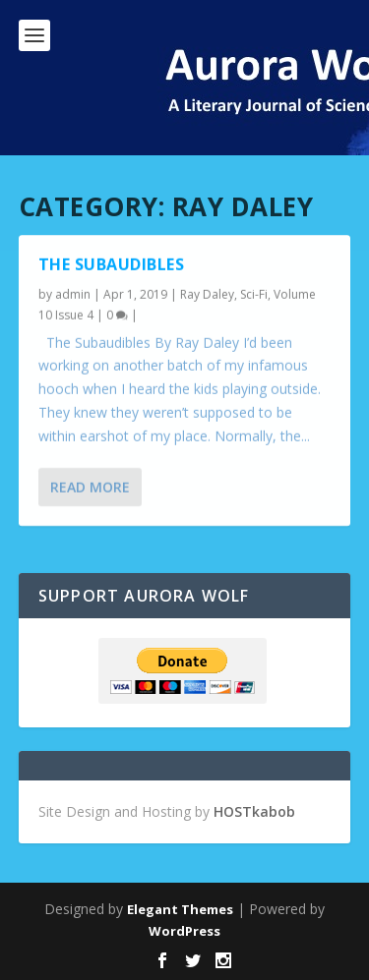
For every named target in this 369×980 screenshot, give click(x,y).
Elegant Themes (180, 909)
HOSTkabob (254, 811)
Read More (90, 486)
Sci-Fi (254, 294)
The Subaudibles (112, 264)
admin (73, 294)
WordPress (184, 931)
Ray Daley (207, 294)
